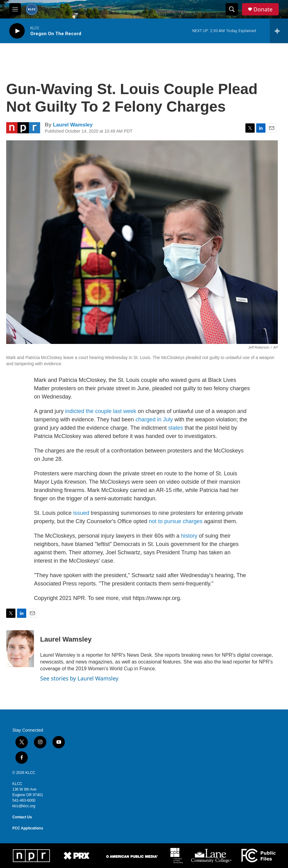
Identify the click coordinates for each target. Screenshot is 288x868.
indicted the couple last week (101, 411)
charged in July (154, 420)
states (176, 428)
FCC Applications (28, 828)
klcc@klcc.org (24, 806)
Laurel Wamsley (73, 125)
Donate (263, 9)
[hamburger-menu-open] (15, 9)
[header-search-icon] (232, 9)
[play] (17, 31)
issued (81, 513)
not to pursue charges (176, 521)
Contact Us (22, 817)
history (190, 536)
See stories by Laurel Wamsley (79, 678)
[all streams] (279, 31)
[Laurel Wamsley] (20, 649)
